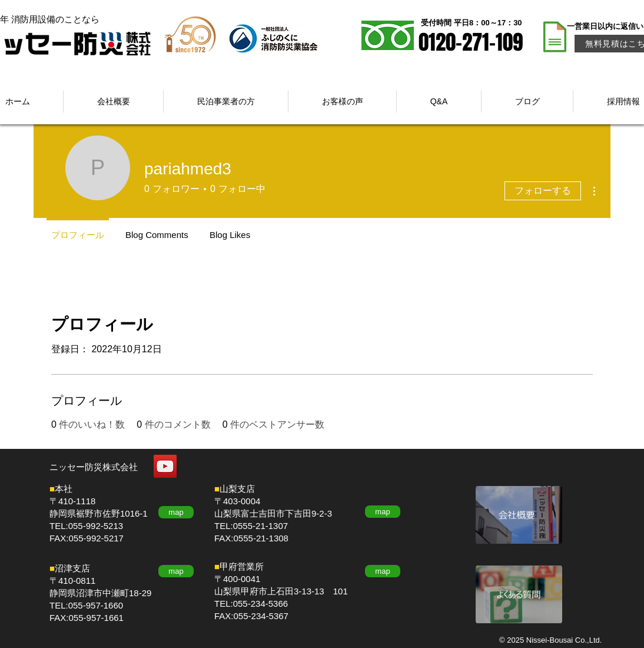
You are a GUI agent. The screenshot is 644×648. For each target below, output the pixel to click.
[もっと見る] (519, 515)
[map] (176, 512)
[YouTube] (165, 466)
